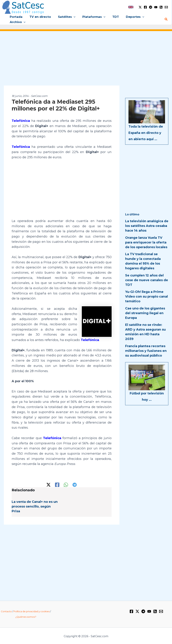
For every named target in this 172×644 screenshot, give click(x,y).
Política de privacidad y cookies (32, 610)
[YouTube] (156, 7)
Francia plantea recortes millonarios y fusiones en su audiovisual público (146, 351)
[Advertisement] (86, 61)
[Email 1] (166, 7)
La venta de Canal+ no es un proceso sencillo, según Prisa (35, 506)
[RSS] (161, 7)
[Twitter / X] (140, 7)
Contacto (6, 610)
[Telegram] (151, 7)
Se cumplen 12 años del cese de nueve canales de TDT (147, 280)
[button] (71, 17)
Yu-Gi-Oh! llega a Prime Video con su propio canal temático (146, 297)
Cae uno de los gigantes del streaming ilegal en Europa (145, 313)
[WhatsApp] (66, 484)
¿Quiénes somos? (26, 616)
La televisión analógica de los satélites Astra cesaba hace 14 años (147, 226)
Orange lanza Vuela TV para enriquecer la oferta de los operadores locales (146, 242)
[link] (131, 7)
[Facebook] (145, 7)
